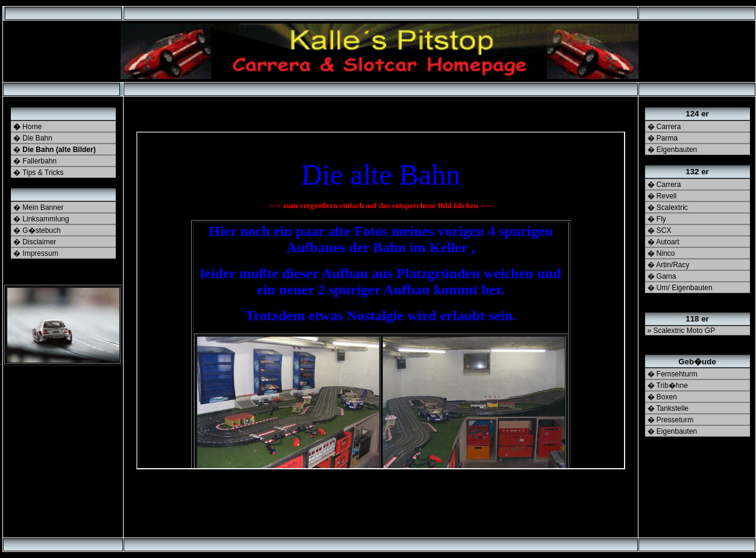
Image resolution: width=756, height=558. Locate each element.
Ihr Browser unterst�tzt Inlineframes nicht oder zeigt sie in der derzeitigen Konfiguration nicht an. (381, 300)
